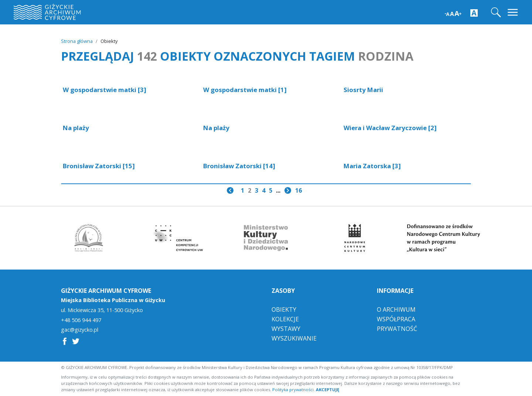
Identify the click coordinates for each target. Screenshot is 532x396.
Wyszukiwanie (294, 338)
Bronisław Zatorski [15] (99, 166)
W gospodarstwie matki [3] (105, 90)
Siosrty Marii (363, 90)
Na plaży (76, 128)
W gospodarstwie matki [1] (245, 90)
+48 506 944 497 (81, 320)
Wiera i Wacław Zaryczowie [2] (390, 128)
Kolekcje (285, 319)
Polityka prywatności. (294, 390)
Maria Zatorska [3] (372, 166)
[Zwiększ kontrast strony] (474, 13)
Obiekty (284, 309)
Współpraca (396, 319)
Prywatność (397, 329)
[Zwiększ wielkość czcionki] (453, 13)
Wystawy (286, 329)
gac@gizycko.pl (80, 330)
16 (299, 190)
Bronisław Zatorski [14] (239, 166)
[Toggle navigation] (513, 12)
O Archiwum (396, 309)
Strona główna (77, 41)
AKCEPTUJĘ (328, 390)
